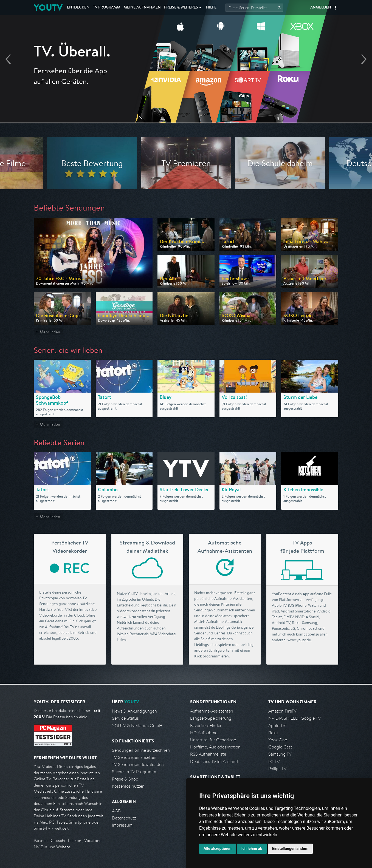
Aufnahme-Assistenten (212, 711)
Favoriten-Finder (206, 726)
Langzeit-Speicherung (211, 718)
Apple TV (277, 726)
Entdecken (78, 8)
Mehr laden (50, 332)
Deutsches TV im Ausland (214, 761)
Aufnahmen (142, 8)
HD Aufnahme (204, 733)
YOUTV (48, 8)
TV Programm (107, 8)
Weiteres (181, 8)
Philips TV (277, 769)
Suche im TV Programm (134, 772)
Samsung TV (280, 754)
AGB (116, 811)
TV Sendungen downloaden (138, 765)
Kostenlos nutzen (128, 786)
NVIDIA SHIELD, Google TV (294, 718)
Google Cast (280, 747)
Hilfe (211, 8)
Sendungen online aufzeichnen (141, 750)
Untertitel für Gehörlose (213, 740)
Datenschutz (124, 818)
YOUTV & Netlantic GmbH (137, 726)
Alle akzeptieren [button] (218, 849)
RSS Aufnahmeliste (208, 754)
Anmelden (321, 8)
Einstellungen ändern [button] (290, 849)
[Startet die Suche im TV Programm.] (254, 8)
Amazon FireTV (282, 711)
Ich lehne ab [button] (252, 849)
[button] (336, 8)
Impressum (122, 825)
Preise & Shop (125, 779)
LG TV (274, 761)
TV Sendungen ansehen (134, 757)
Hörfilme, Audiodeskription (215, 747)
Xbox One (278, 740)
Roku (273, 733)
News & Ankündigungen (134, 711)
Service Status (125, 718)
